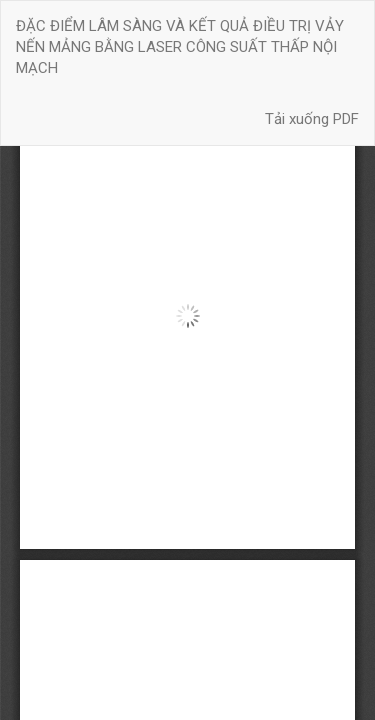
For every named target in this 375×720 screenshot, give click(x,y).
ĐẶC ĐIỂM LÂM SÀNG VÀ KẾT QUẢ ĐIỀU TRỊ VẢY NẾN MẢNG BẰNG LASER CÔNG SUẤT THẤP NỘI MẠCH (180, 47)
